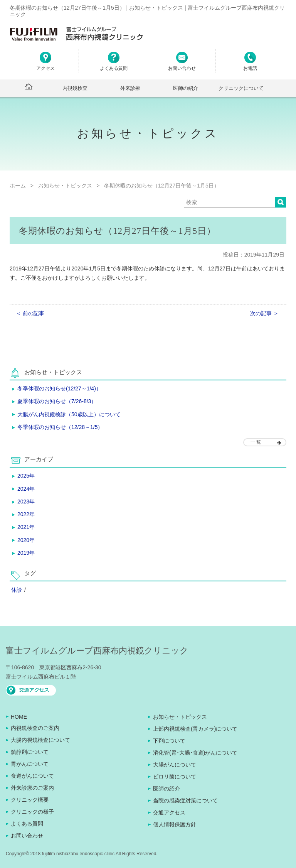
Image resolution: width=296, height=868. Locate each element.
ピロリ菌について (175, 777)
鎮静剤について (30, 752)
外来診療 (130, 88)
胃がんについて (30, 764)
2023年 (26, 502)
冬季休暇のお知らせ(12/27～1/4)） (59, 388)
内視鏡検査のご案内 (35, 728)
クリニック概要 (30, 800)
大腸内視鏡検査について (40, 740)
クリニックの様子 (32, 812)
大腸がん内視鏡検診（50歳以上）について (69, 414)
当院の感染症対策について (185, 800)
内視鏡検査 (75, 88)
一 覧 (256, 442)
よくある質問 (27, 824)
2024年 (26, 489)
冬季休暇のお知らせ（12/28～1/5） (60, 427)
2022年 (26, 514)
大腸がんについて (175, 765)
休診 (17, 590)
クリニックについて (241, 88)
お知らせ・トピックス (180, 717)
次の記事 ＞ (264, 313)
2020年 (26, 540)
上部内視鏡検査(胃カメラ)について (195, 729)
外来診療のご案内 (32, 788)
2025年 (26, 476)
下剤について (169, 741)
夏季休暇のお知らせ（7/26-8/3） (57, 401)
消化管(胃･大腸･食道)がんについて (195, 753)
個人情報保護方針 (175, 824)
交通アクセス (169, 812)
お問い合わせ (27, 836)
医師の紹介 (186, 88)
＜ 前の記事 (30, 313)
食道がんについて (32, 776)
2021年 (26, 527)
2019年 (26, 553)
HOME (19, 717)
